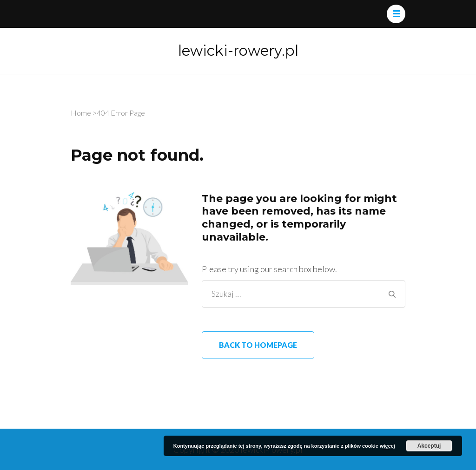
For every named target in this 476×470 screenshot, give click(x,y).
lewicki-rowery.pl (238, 51)
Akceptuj (429, 446)
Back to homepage (258, 345)
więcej (387, 446)
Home (81, 113)
